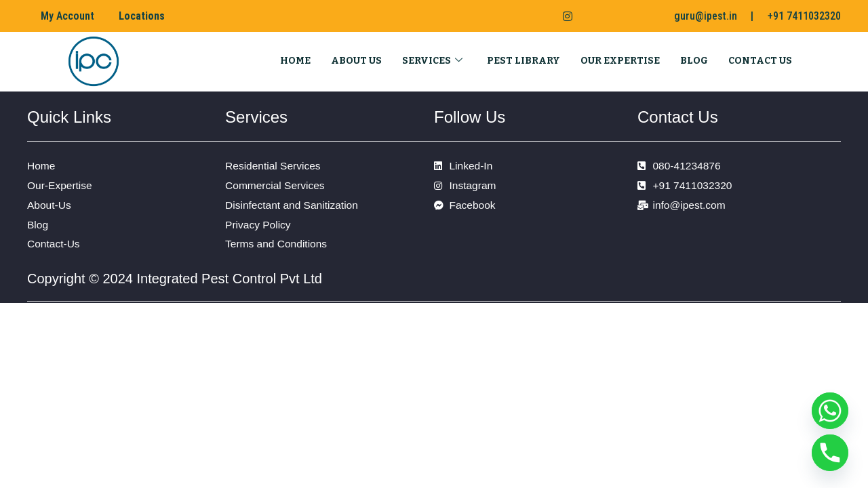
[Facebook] (507, 16)
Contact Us (760, 60)
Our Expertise (620, 60)
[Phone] (830, 453)
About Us (356, 60)
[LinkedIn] (534, 16)
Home (295, 60)
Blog (694, 60)
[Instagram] (562, 16)
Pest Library (524, 60)
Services (432, 60)
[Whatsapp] (830, 411)
